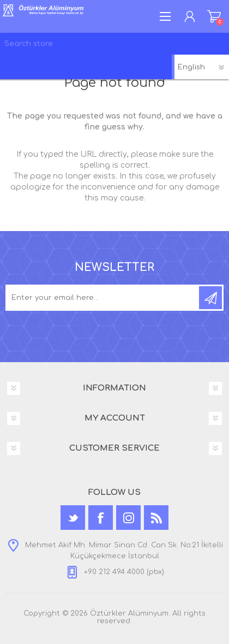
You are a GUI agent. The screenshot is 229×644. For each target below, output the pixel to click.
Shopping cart (214, 16)
